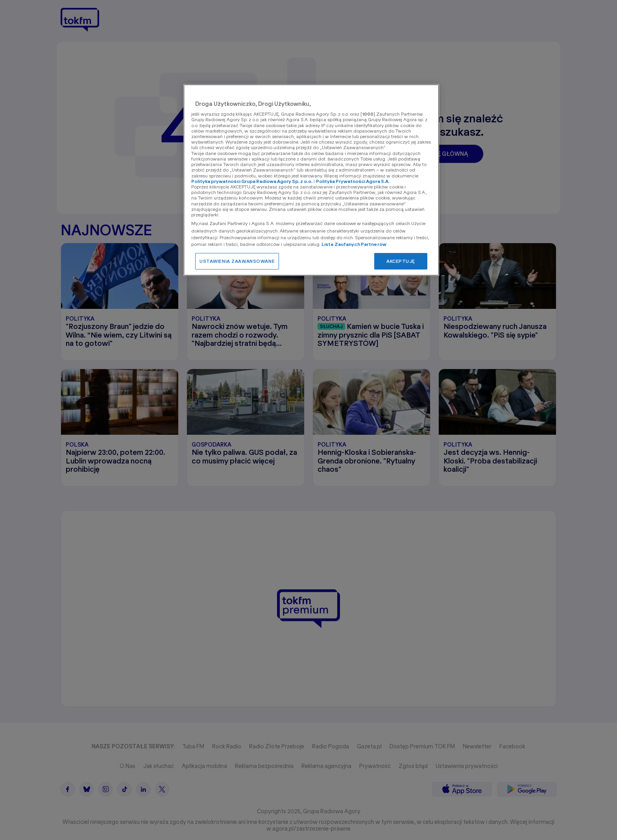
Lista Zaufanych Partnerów (354, 244)
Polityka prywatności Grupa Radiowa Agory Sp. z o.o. (252, 181)
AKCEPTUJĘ (401, 261)
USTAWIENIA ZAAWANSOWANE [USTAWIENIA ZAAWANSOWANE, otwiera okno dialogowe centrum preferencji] (237, 261)
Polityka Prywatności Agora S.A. (353, 181)
